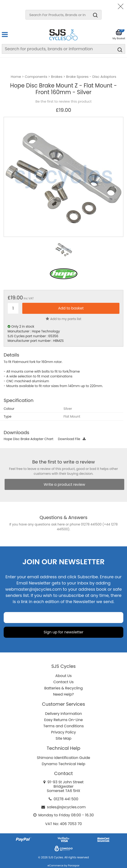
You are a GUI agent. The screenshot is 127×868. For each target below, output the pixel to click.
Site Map (63, 738)
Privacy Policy (63, 732)
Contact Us (63, 682)
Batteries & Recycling (64, 688)
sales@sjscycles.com (66, 807)
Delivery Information (63, 714)
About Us (63, 676)
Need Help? (63, 694)
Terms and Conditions (64, 726)
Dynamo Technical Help (64, 764)
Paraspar (74, 865)
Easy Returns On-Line (64, 720)
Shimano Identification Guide (64, 758)
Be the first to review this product (63, 101)
